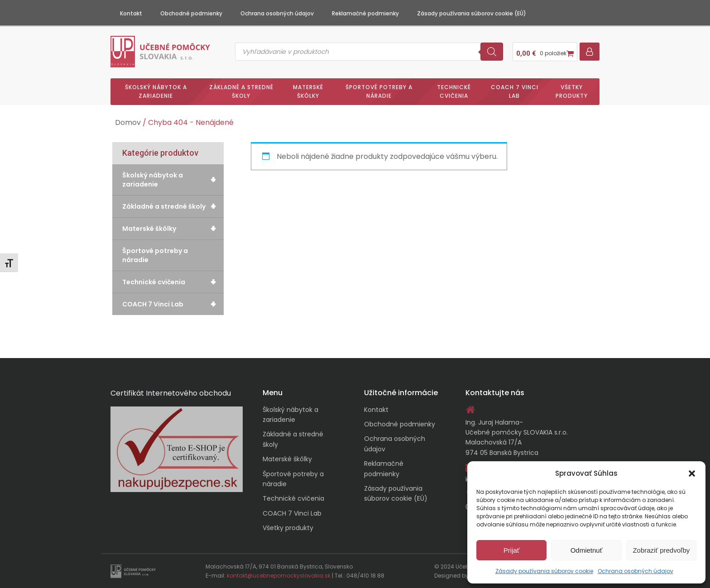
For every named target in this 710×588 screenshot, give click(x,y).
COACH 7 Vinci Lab (515, 91)
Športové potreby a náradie (379, 91)
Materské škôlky (308, 91)
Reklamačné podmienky (365, 13)
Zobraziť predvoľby (661, 550)
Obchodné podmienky (191, 13)
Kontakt (131, 13)
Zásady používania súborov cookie (544, 571)
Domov (128, 122)
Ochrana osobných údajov (636, 571)
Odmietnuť (587, 550)
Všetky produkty (572, 91)
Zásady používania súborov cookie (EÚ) (472, 13)
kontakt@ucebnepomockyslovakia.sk (279, 576)
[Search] (492, 52)
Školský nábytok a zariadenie (156, 91)
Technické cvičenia (454, 91)
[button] (692, 473)
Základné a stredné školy (241, 91)
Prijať (512, 550)
